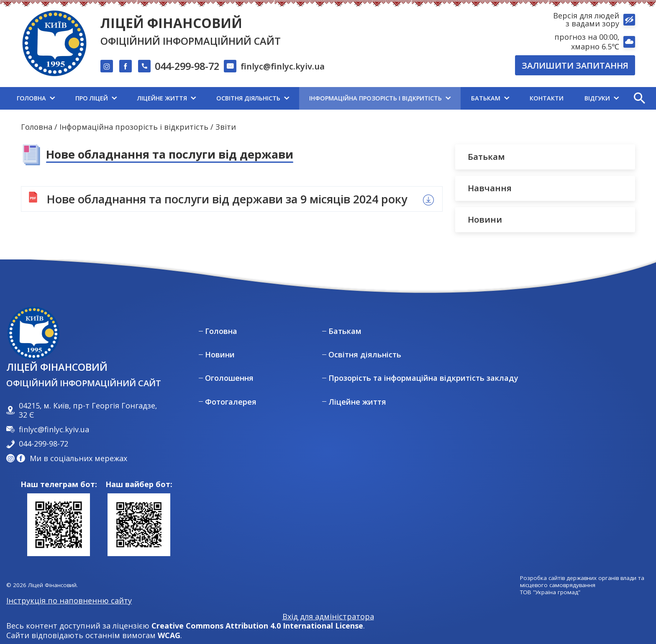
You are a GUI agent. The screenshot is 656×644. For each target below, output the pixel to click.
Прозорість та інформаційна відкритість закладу (423, 378)
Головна (37, 127)
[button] (639, 98)
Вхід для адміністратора (328, 617)
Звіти (226, 127)
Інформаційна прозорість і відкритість (134, 127)
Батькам (345, 331)
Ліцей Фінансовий (171, 23)
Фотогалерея (231, 402)
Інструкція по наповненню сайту (69, 600)
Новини (220, 355)
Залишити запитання (575, 65)
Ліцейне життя (357, 402)
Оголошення (229, 378)
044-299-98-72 (187, 67)
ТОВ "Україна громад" (550, 592)
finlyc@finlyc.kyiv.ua (283, 66)
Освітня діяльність (365, 355)
